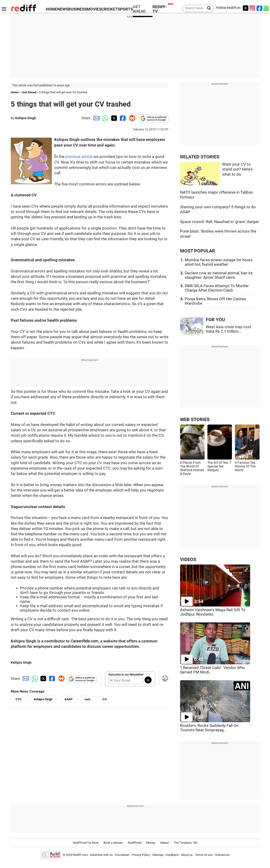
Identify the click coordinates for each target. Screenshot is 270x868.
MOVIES (94, 9)
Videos (164, 843)
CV (105, 699)
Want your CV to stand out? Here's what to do (237, 169)
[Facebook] (259, 8)
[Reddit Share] (131, 118)
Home (15, 92)
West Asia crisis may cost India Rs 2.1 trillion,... (229, 329)
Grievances (222, 855)
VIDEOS (188, 559)
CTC (19, 699)
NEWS (63, 9)
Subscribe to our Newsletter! (126, 675)
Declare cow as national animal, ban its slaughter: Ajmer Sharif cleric (219, 275)
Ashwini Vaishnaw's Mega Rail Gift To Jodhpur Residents (213, 612)
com (87, 699)
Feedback (172, 855)
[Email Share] (96, 118)
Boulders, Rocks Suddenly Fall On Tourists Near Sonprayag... (209, 728)
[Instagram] (252, 8)
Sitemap (158, 855)
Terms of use (204, 855)
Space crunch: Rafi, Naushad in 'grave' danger (220, 222)
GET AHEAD (139, 9)
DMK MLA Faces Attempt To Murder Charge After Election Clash (217, 288)
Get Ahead (29, 92)
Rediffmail (135, 843)
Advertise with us (101, 855)
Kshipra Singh (26, 118)
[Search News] (208, 8)
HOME (52, 9)
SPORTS (125, 9)
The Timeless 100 (185, 843)
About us (187, 855)
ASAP (68, 699)
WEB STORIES (195, 420)
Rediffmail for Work (86, 843)
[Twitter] (245, 8)
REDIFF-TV (160, 9)
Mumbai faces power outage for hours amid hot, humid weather (219, 262)
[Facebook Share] (122, 118)
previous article (79, 157)
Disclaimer (122, 855)
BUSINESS (77, 9)
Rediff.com (80, 855)
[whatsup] (266, 8)
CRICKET (110, 9)
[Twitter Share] (114, 118)
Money (151, 843)
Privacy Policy (141, 855)
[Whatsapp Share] (105, 118)
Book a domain (113, 843)
